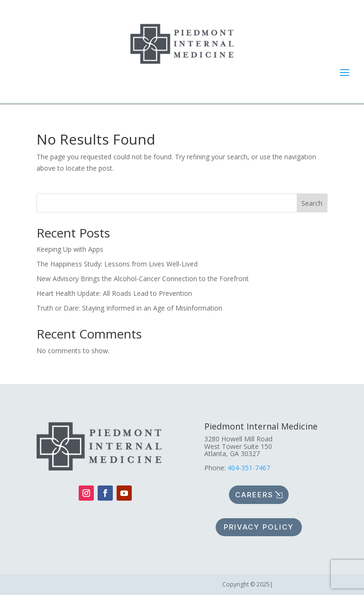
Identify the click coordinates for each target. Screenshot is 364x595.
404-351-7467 (249, 468)
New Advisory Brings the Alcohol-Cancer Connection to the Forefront (143, 279)
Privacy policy (259, 527)
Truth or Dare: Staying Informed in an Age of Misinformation (129, 308)
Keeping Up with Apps (70, 249)
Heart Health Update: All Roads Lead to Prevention (114, 293)
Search (312, 203)
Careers (254, 495)
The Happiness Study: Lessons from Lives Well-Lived (117, 264)
